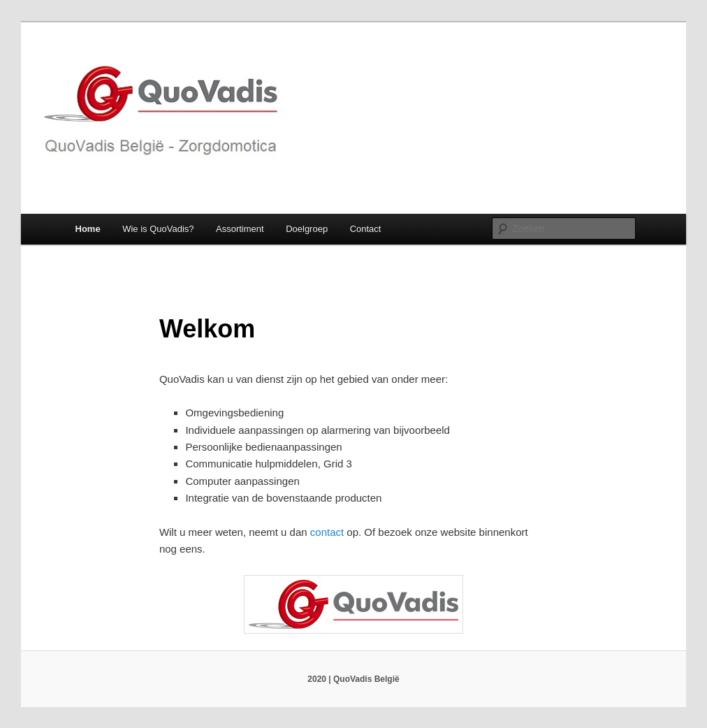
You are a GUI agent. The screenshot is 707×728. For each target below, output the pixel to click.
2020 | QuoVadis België (353, 679)
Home (88, 229)
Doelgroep (307, 229)
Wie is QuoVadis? (158, 229)
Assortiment (240, 229)
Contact (366, 229)
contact (329, 532)
